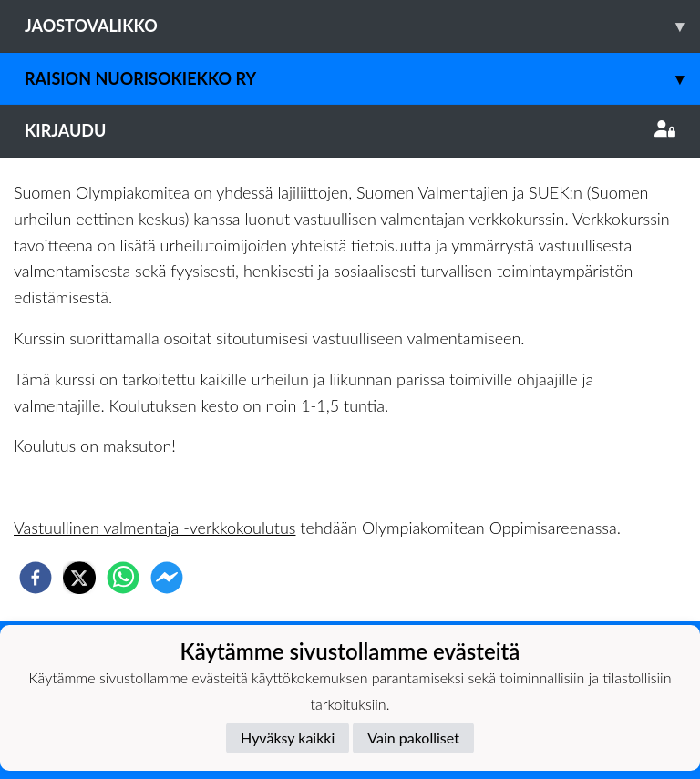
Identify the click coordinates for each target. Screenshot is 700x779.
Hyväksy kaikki (288, 738)
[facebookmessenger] (167, 578)
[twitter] (79, 578)
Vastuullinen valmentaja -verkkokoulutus (154, 528)
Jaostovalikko (362, 26)
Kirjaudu (350, 130)
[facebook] (36, 578)
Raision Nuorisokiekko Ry (362, 79)
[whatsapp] (123, 578)
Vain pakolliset (413, 738)
